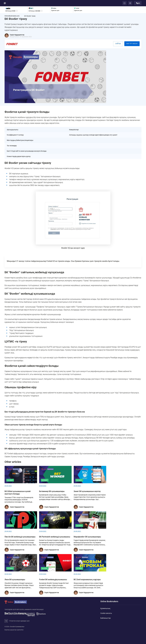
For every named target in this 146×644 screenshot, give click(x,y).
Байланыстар (106, 618)
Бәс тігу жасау (132, 44)
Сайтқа (118, 44)
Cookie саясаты (106, 613)
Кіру (138, 3)
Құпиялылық (105, 608)
